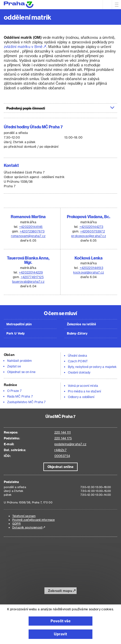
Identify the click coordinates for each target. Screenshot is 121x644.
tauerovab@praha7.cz (28, 281)
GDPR (16, 523)
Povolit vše (60, 621)
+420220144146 (31, 227)
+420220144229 (31, 272)
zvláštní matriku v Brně (23, 47)
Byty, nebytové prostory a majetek (92, 367)
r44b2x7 (60, 450)
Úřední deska (77, 355)
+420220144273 (91, 227)
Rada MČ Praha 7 (20, 396)
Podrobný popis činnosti (60, 108)
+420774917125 (32, 277)
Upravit (60, 634)
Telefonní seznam (24, 516)
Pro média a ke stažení (84, 391)
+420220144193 (91, 268)
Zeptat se (14, 366)
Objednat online (60, 467)
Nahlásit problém (19, 361)
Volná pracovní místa (83, 386)
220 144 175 (63, 438)
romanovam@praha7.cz (28, 236)
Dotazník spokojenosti (27, 527)
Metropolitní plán (19, 324)
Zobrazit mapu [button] (60, 591)
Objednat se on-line (21, 372)
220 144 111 (63, 432)
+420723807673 (32, 231)
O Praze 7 (14, 391)
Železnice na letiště (81, 324)
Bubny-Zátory (77, 333)
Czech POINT (78, 361)
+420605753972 (93, 231)
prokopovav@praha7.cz (89, 236)
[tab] (60, 108)
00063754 (62, 456)
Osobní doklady (79, 372)
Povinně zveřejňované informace (33, 520)
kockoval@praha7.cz (89, 272)
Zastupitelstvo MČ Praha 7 (27, 402)
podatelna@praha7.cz (70, 444)
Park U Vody (16, 333)
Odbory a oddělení (81, 397)
